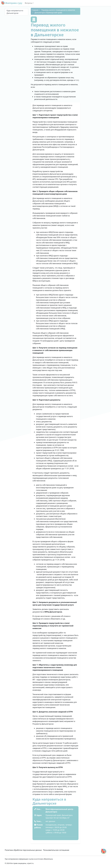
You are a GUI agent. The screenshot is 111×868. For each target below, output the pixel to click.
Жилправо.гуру (12, 3)
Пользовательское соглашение (56, 850)
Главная (35, 10)
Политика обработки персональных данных (23, 850)
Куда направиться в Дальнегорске (15, 12)
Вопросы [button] (29, 3)
